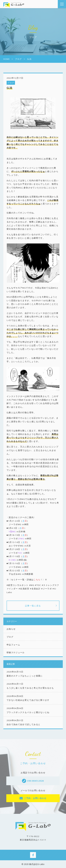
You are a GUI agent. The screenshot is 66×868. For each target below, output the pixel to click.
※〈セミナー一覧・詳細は (20, 580)
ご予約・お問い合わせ (35, 798)
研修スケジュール (16, 652)
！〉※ (44, 580)
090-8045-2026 (36, 781)
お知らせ (11, 629)
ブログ (11, 83)
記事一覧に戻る (33, 606)
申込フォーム (13, 645)
